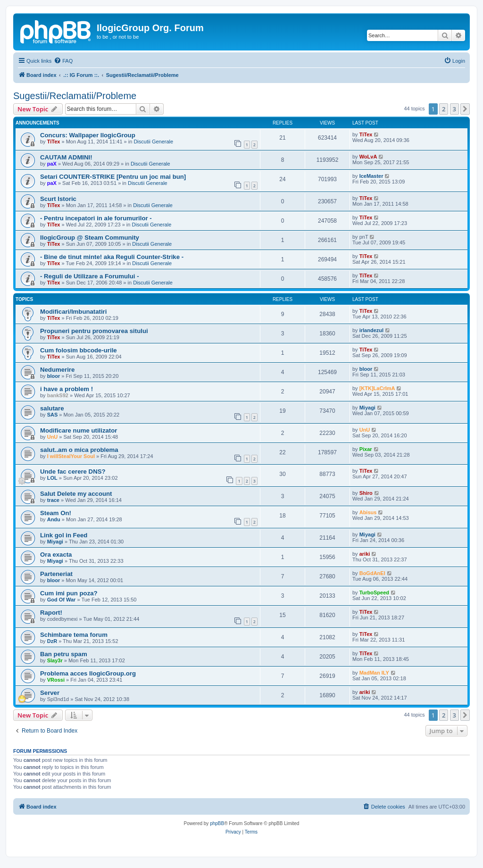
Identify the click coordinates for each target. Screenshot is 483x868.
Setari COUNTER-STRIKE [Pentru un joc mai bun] (113, 177)
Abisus (368, 512)
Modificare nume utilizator (79, 430)
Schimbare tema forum (74, 635)
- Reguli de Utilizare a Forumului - (90, 276)
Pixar (366, 449)
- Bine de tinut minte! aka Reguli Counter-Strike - (112, 257)
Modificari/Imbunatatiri (73, 312)
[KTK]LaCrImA (377, 388)
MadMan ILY (374, 673)
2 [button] (444, 109)
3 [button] (454, 109)
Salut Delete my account (76, 494)
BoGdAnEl (372, 573)
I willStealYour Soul (71, 456)
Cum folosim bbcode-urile (79, 350)
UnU (53, 437)
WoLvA (368, 157)
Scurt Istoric (58, 199)
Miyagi (367, 408)
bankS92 (58, 395)
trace (53, 500)
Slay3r (55, 660)
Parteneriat (56, 574)
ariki (365, 554)
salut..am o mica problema (79, 450)
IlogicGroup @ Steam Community (90, 238)
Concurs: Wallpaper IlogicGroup (88, 135)
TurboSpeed (374, 593)
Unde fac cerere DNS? (73, 472)
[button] (465, 109)
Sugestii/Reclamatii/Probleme (75, 96)
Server (50, 693)
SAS (53, 415)
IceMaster (371, 176)
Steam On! (56, 513)
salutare (52, 408)
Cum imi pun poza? (69, 593)
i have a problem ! (67, 389)
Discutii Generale (153, 142)
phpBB (217, 823)
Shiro (366, 493)
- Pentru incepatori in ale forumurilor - (96, 218)
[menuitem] (63, 61)
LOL (52, 478)
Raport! (51, 613)
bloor (54, 376)
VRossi (56, 680)
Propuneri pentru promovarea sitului (94, 331)
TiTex (54, 142)
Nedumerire (57, 370)
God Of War (62, 600)
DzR (52, 641)
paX (52, 164)
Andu (54, 519)
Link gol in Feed (64, 535)
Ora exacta (56, 555)
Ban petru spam (64, 654)
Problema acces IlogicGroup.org (88, 673)
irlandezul (371, 330)
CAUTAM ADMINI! (66, 157)
